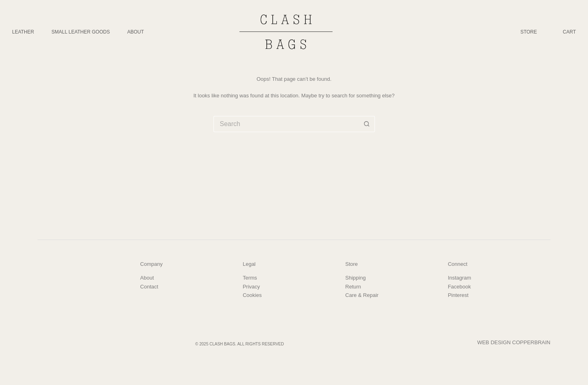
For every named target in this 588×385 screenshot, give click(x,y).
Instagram (460, 278)
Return (353, 287)
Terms (250, 278)
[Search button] (367, 124)
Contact (149, 287)
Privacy (251, 287)
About (135, 32)
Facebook (459, 287)
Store (528, 32)
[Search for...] (286, 124)
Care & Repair (362, 295)
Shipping (356, 278)
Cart (569, 32)
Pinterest (458, 295)
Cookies (252, 295)
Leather (23, 32)
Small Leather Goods (81, 32)
